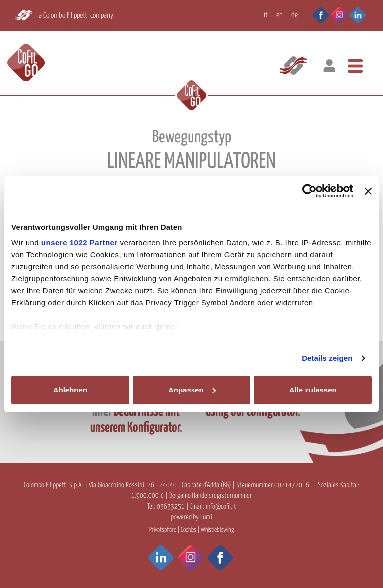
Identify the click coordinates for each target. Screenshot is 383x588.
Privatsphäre (163, 530)
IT (266, 15)
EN (280, 15)
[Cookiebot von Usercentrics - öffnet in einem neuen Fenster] (309, 191)
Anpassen (192, 390)
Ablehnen (70, 390)
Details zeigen (327, 358)
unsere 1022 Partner (80, 243)
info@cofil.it (221, 507)
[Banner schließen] (368, 191)
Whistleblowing (217, 530)
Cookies (189, 530)
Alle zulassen (313, 390)
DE (294, 15)
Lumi (206, 517)
